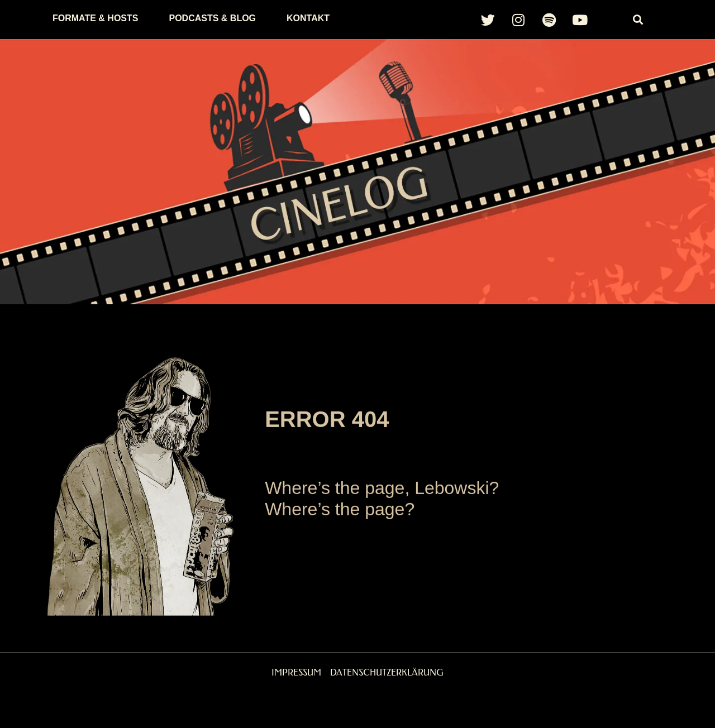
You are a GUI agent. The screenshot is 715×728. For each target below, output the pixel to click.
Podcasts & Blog (212, 18)
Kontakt (308, 18)
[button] (638, 20)
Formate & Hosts (95, 18)
